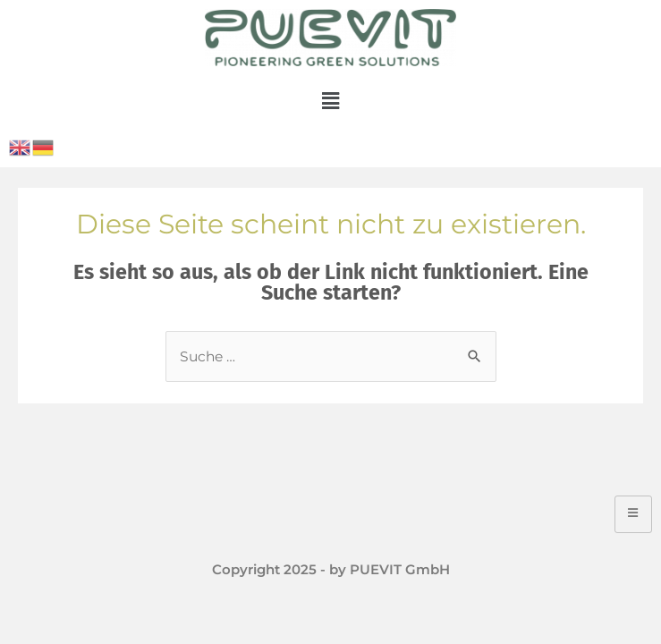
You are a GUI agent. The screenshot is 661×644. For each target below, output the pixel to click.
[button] (330, 101)
